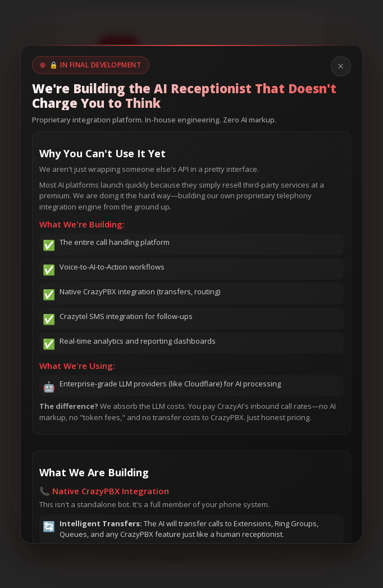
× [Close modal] (341, 66)
